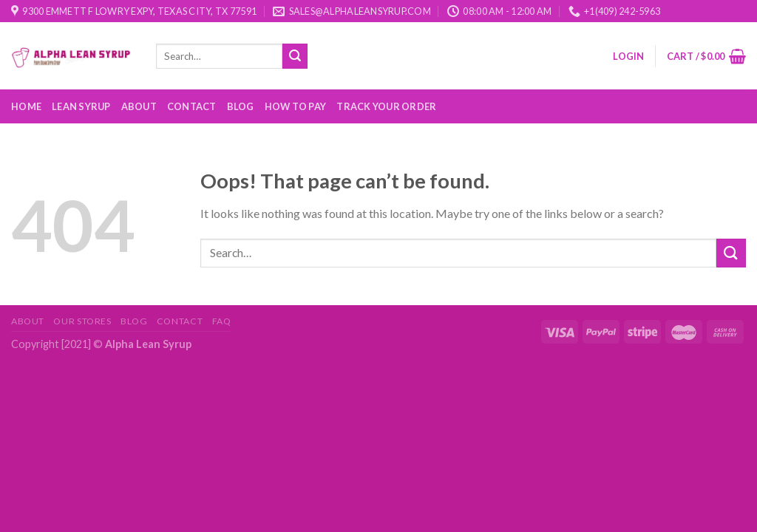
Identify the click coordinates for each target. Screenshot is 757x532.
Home (26, 106)
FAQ (222, 321)
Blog (241, 106)
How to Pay (296, 106)
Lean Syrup (81, 106)
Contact (192, 106)
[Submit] (295, 56)
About (139, 106)
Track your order (386, 106)
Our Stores (82, 321)
